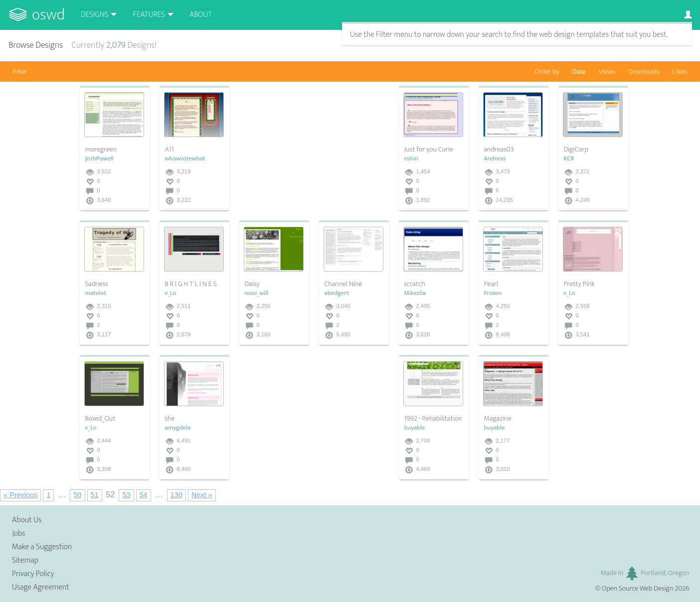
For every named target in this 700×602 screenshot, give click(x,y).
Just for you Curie (428, 150)
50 (77, 495)
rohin (411, 159)
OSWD (48, 15)
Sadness (96, 284)
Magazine (497, 419)
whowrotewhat (185, 159)
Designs (95, 15)
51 (95, 495)
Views (607, 72)
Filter (20, 72)
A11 (169, 150)
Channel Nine (343, 284)
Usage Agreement (41, 587)
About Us (27, 520)
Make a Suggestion (42, 547)
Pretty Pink (579, 284)
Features (149, 15)
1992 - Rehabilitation (433, 419)
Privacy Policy (33, 574)
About (201, 15)
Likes (680, 72)
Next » (202, 495)
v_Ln (170, 293)
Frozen (492, 293)
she (170, 419)
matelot (95, 293)
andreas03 (499, 150)
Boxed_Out (100, 419)
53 (126, 495)
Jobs (19, 533)
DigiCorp (576, 150)
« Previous (20, 495)
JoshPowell (99, 159)
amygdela (177, 428)
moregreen (101, 150)
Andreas (495, 159)
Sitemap (25, 560)
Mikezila (415, 293)
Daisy (252, 284)
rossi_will (256, 293)
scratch (414, 284)
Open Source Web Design (637, 589)
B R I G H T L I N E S (190, 284)
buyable (414, 428)
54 (144, 495)
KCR (569, 159)
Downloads (644, 72)
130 (176, 495)
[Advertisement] (314, 148)
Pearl (491, 284)
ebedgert (337, 293)
